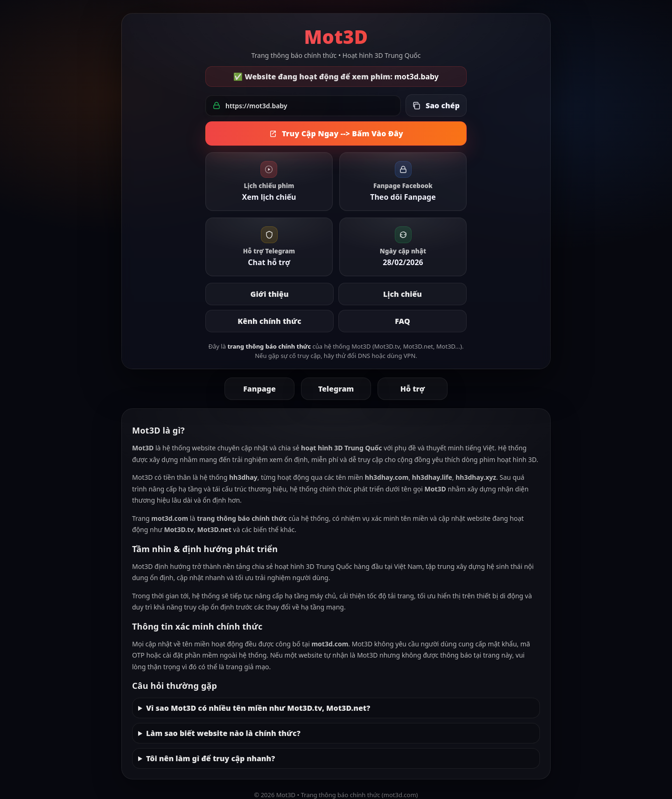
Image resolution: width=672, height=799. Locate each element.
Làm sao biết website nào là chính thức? (223, 733)
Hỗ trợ (413, 389)
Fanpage (259, 389)
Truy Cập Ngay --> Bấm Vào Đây (336, 133)
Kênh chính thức (269, 321)
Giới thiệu (270, 294)
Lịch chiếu (402, 294)
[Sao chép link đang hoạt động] (436, 105)
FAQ (402, 321)
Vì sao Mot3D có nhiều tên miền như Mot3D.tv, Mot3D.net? (258, 708)
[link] (269, 182)
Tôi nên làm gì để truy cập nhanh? (210, 758)
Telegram (336, 389)
